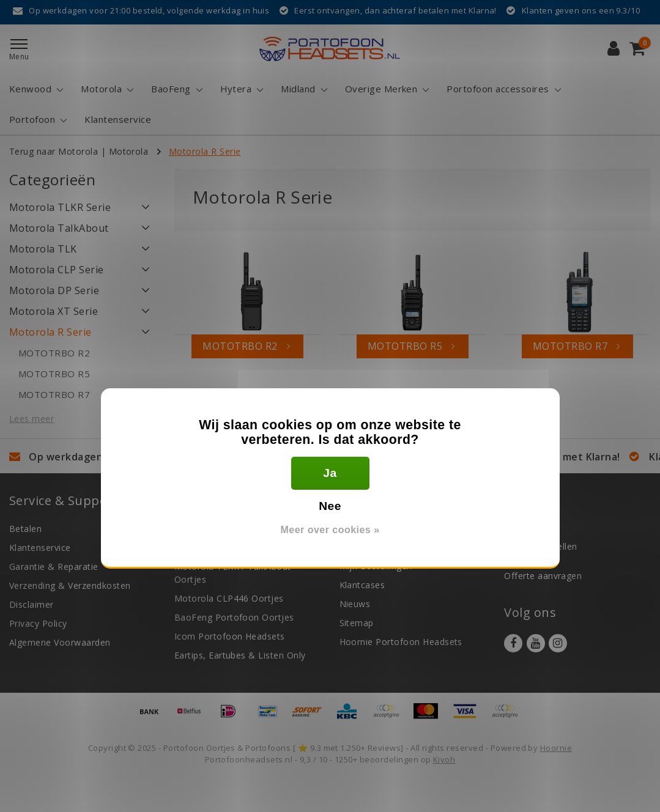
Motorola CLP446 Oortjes (229, 598)
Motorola (129, 151)
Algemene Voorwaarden (60, 642)
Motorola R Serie (205, 151)
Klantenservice (40, 548)
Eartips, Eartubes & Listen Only (240, 655)
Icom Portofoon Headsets (230, 636)
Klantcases (362, 585)
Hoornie (556, 748)
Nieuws (355, 604)
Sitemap (357, 623)
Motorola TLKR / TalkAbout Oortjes (233, 573)
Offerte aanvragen (543, 576)
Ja (330, 473)
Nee (330, 506)
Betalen (25, 529)
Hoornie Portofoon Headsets (401, 642)
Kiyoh (444, 759)
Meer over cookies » (330, 530)
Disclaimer (32, 604)
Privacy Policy (38, 623)
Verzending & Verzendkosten (70, 585)
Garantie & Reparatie (54, 567)
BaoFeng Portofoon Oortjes (234, 617)
